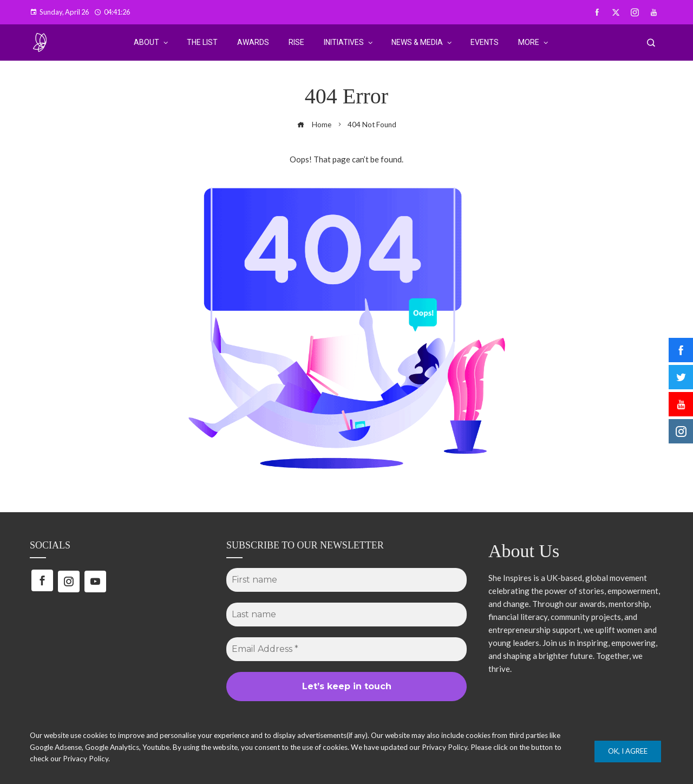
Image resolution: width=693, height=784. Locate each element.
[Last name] (346, 615)
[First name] (346, 580)
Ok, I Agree (628, 751)
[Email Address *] (346, 649)
